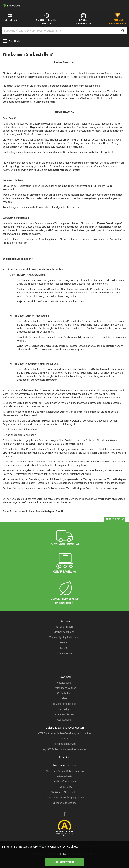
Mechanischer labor (64, 632)
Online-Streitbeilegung (64, 803)
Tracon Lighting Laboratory (64, 637)
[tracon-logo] (12, 6)
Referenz (65, 642)
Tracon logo (65, 709)
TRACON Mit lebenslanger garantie (65, 798)
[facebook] (64, 815)
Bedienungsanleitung (65, 688)
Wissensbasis (64, 776)
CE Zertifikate (65, 693)
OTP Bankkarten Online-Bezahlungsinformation (64, 733)
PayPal (64, 739)
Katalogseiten (64, 683)
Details (65, 854)
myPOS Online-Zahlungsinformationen (64, 749)
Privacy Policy (64, 787)
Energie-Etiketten (65, 714)
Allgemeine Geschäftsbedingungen (65, 771)
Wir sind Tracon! (65, 627)
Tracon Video (65, 653)
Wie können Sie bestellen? (65, 792)
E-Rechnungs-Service (64, 744)
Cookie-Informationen (65, 782)
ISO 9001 (65, 648)
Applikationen (65, 720)
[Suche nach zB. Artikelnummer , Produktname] (64, 31)
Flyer (64, 698)
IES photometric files (65, 704)
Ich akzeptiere (65, 862)
